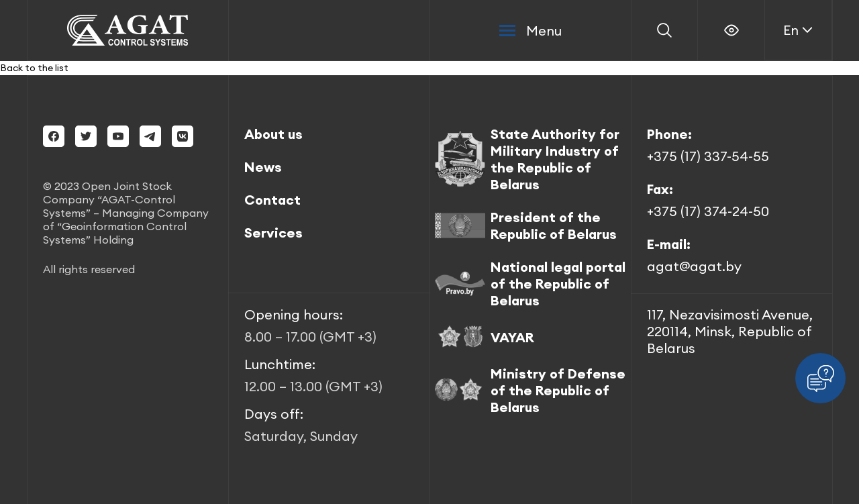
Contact (272, 200)
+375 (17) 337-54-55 (708, 156)
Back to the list (34, 68)
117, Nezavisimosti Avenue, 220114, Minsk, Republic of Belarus (730, 331)
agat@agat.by (694, 266)
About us (273, 134)
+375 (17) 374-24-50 (708, 211)
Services (273, 233)
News (263, 167)
